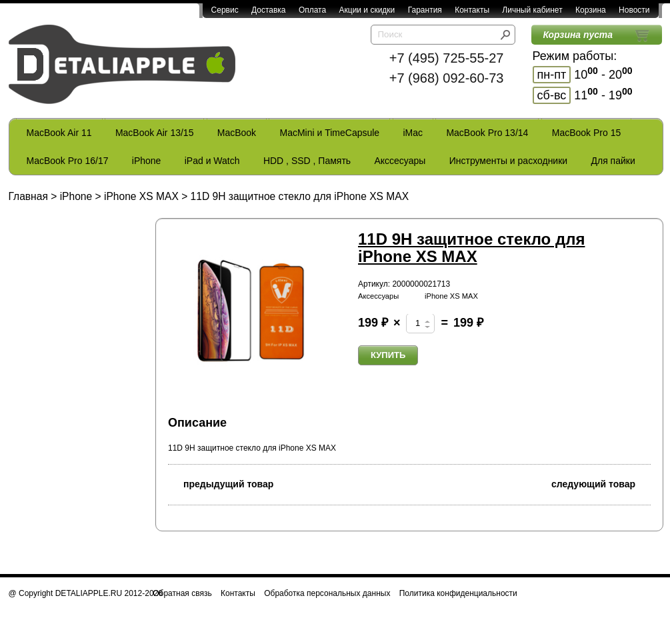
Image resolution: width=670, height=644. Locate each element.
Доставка (269, 10)
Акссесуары (400, 161)
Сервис (225, 10)
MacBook (237, 133)
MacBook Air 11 (59, 133)
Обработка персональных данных (327, 593)
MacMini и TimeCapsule (329, 133)
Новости (634, 10)
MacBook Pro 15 (587, 133)
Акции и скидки (367, 10)
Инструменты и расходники (508, 161)
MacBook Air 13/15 (155, 133)
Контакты (472, 10)
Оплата (312, 10)
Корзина (591, 10)
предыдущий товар (221, 483)
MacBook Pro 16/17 (68, 161)
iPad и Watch (212, 161)
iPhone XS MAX (141, 196)
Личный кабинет (532, 10)
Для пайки (613, 161)
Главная (28, 196)
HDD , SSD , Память (307, 161)
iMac (413, 133)
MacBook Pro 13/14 (487, 133)
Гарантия (425, 10)
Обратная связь (182, 593)
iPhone (147, 161)
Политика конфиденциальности (458, 593)
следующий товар (601, 483)
